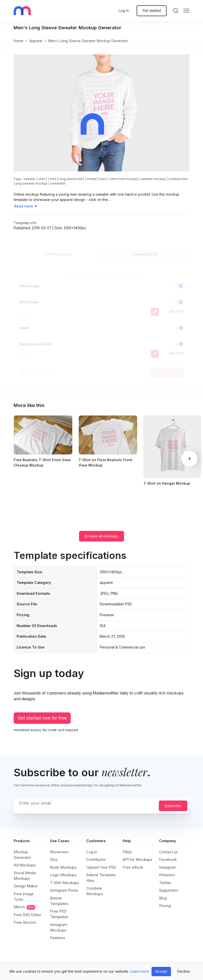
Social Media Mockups (25, 876)
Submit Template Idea (101, 878)
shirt (42, 179)
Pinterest (167, 875)
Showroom (59, 852)
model (92, 179)
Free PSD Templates (59, 914)
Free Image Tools (24, 897)
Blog (163, 898)
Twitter (165, 883)
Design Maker (26, 886)
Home (19, 41)
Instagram (168, 867)
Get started (152, 10)
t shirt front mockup (123, 179)
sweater (30, 179)
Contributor (96, 859)
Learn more (139, 971)
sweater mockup (153, 179)
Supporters (169, 890)
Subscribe (173, 806)
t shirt (52, 179)
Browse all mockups (101, 536)
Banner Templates (59, 901)
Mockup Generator (22, 855)
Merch (24, 907)
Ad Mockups (25, 865)
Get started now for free (42, 718)
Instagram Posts (64, 890)
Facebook (168, 859)
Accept (161, 971)
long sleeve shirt (72, 179)
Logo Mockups (63, 875)
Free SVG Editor (27, 915)
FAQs (127, 852)
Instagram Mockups (59, 927)
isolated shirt (178, 179)
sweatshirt (58, 183)
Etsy (54, 859)
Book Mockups (63, 867)
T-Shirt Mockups (65, 883)
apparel (36, 41)
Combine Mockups (95, 891)
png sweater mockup (32, 183)
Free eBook (133, 867)
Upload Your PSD (101, 867)
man (102, 179)
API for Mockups (137, 859)
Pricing (165, 906)
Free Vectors (25, 922)
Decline (184, 971)
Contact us (169, 852)
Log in (124, 10)
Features (58, 938)
